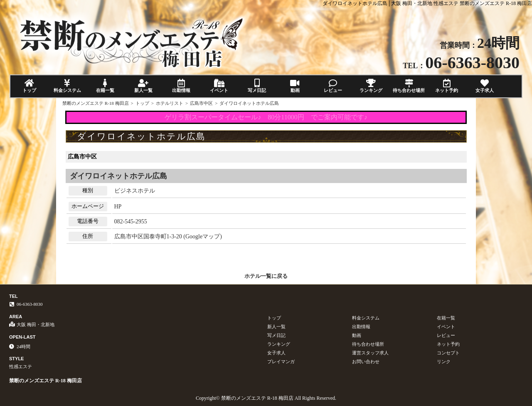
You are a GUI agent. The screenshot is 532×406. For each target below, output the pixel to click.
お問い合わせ (366, 361)
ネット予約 (447, 86)
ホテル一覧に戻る (266, 276)
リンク (444, 361)
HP (118, 207)
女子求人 (485, 86)
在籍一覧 (105, 86)
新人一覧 (143, 86)
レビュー (333, 86)
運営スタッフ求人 (370, 353)
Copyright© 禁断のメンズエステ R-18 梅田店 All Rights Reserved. (266, 398)
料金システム (67, 86)
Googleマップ (203, 236)
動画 (295, 86)
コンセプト (448, 353)
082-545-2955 (131, 222)
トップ (29, 86)
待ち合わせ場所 (409, 86)
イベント (219, 86)
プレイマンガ (281, 361)
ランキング (371, 86)
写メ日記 (257, 86)
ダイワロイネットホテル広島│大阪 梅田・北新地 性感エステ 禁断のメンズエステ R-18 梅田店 (427, 3)
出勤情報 (181, 86)
